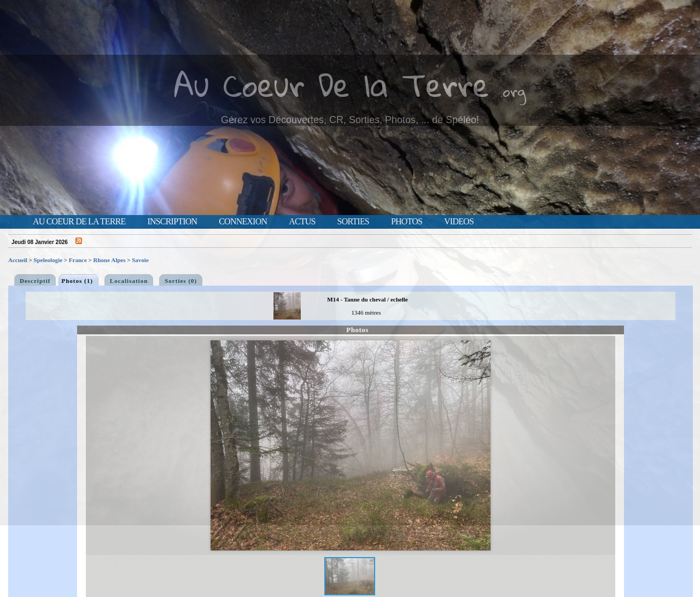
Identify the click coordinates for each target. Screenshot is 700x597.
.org (513, 91)
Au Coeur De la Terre (332, 85)
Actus (302, 222)
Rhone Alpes (110, 260)
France (78, 260)
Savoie (140, 260)
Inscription (172, 222)
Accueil (18, 260)
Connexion (243, 222)
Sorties (353, 222)
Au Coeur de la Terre (79, 222)
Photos (407, 222)
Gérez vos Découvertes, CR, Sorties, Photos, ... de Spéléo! (350, 120)
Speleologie (48, 260)
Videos (459, 222)
